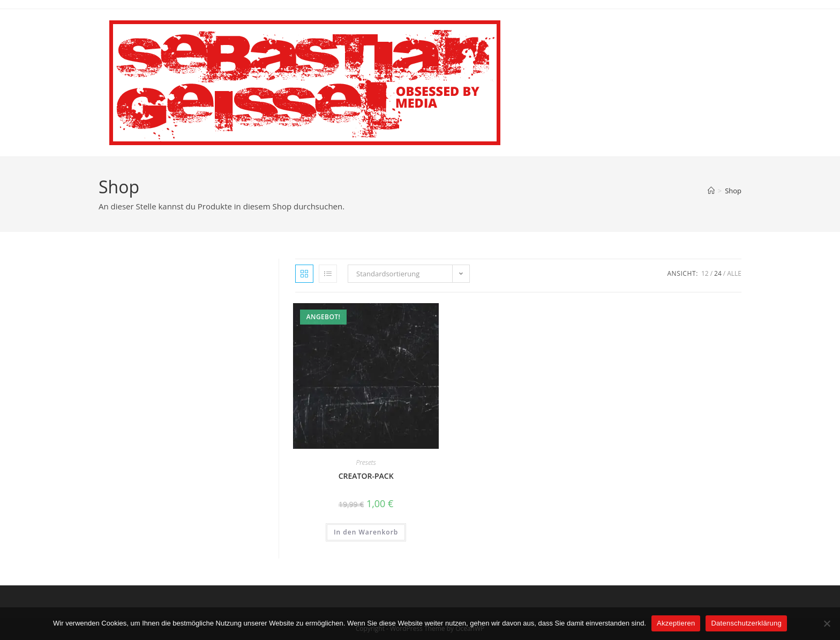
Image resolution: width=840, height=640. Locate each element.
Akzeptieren (676, 623)
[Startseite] (711, 191)
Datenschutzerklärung (746, 623)
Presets (366, 462)
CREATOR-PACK (366, 476)
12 (705, 273)
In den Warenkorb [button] (366, 532)
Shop (733, 191)
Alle (734, 273)
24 (718, 273)
